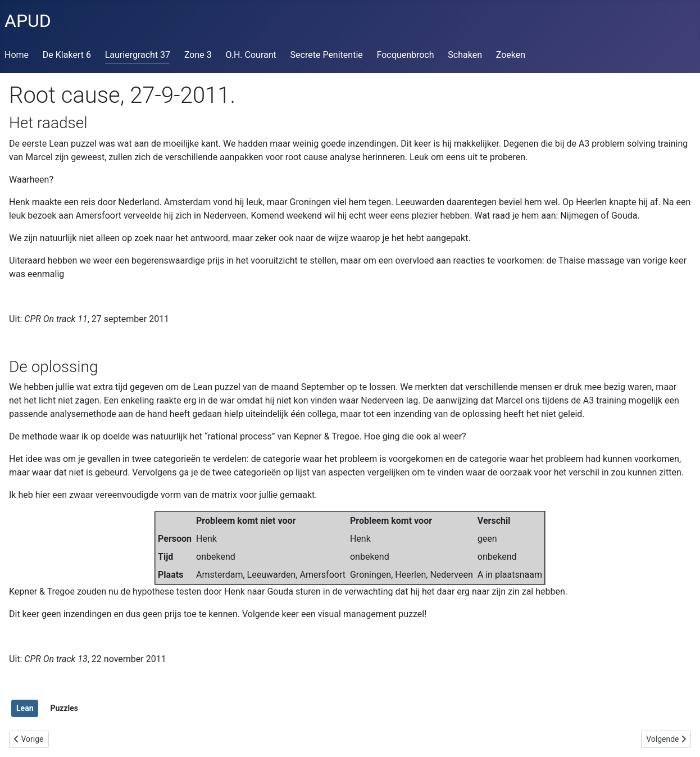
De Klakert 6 (67, 55)
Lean (25, 708)
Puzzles (64, 708)
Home (17, 55)
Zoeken (511, 55)
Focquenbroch (406, 55)
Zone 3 (198, 55)
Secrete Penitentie (327, 55)
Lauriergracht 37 (138, 55)
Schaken (465, 55)
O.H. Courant (251, 55)
